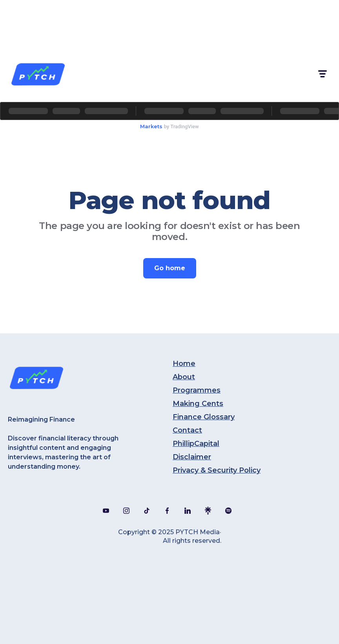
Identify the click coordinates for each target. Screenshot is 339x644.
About (184, 377)
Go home (170, 268)
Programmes (197, 390)
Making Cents (198, 404)
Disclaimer (192, 457)
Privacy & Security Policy (217, 470)
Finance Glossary (204, 417)
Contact (187, 430)
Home (184, 364)
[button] (322, 74)
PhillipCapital (196, 444)
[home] (38, 74)
